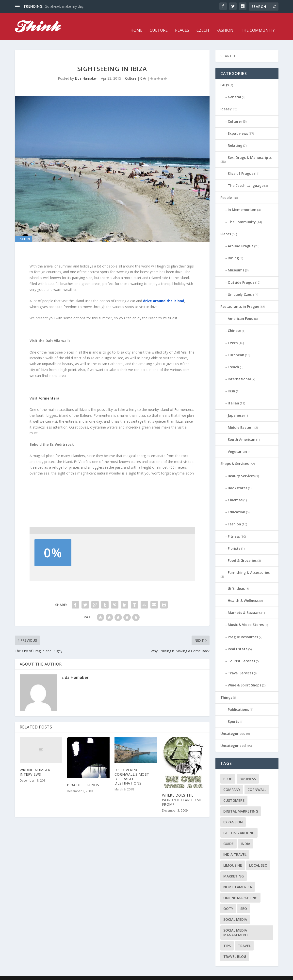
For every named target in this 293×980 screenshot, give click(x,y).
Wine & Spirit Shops (244, 678)
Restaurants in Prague (240, 299)
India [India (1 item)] (245, 836)
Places (182, 23)
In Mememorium (242, 202)
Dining (233, 251)
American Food (241, 311)
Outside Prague (241, 275)
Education (236, 505)
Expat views (238, 126)
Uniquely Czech (241, 287)
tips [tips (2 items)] (227, 938)
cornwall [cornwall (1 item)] (257, 782)
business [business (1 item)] (248, 771)
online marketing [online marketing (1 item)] (240, 890)
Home (136, 23)
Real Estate (238, 642)
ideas (225, 102)
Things (226, 690)
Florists (234, 541)
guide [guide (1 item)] (228, 836)
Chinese (234, 323)
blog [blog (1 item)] (228, 771)
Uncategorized (233, 738)
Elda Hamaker (86, 71)
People (226, 190)
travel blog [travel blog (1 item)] (235, 949)
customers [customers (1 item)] (234, 793)
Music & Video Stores (246, 617)
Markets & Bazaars (244, 605)
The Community (258, 23)
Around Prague (241, 239)
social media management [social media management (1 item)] (236, 925)
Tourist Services (241, 654)
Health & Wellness (243, 593)
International (239, 372)
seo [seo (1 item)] (244, 901)
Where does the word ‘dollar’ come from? (182, 792)
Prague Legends (83, 778)
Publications (238, 702)
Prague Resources (243, 630)
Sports (233, 714)
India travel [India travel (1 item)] (235, 847)
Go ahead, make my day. (64, 6)
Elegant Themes (49, 974)
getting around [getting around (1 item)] (239, 825)
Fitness (234, 529)
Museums (236, 263)
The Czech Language (246, 178)
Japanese (236, 408)
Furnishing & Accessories (249, 565)
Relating (235, 138)
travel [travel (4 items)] (244, 938)
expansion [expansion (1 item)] (233, 814)
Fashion (225, 23)
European (236, 348)
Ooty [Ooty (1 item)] (228, 901)
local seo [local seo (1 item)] (258, 858)
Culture (159, 23)
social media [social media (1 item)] (235, 912)
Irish (231, 384)
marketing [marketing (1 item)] (234, 869)
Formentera (49, 391)
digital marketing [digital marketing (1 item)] (241, 804)
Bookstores (237, 481)
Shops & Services (235, 456)
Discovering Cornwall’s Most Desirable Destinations (132, 769)
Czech (203, 23)
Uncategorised (233, 726)
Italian (233, 396)
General (234, 90)
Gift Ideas (236, 581)
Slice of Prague (241, 166)
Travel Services (240, 666)
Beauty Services (241, 468)
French (233, 360)
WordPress (95, 974)
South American (242, 432)
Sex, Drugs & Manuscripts (250, 150)
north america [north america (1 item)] (238, 879)
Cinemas (235, 493)
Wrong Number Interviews (35, 765)
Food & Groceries (242, 553)
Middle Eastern (241, 420)
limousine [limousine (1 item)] (233, 858)
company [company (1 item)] (232, 782)
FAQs (225, 78)
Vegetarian (237, 444)
